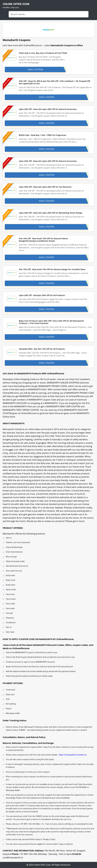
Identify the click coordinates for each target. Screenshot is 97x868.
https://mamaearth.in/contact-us (73, 755)
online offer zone (16, 4)
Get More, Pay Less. (11, 7)
